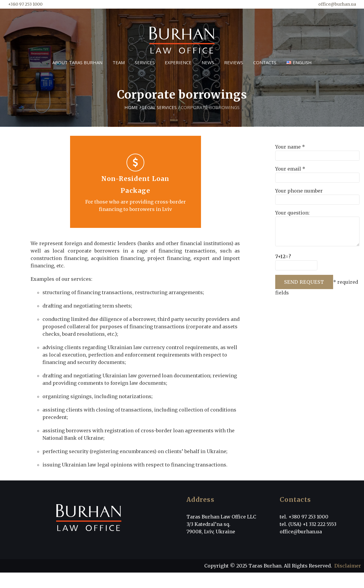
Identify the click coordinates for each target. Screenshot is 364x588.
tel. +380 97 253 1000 (304, 517)
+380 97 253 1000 (25, 4)
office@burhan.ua (337, 4)
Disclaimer (348, 566)
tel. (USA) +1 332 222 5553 (308, 524)
